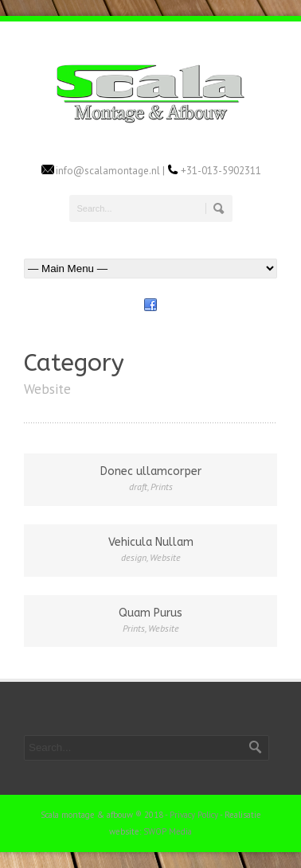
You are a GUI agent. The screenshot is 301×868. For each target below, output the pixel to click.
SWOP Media (168, 831)
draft (138, 487)
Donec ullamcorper (151, 471)
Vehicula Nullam (151, 542)
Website (165, 557)
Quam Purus (150, 613)
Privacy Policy (194, 815)
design (134, 557)
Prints (162, 487)
